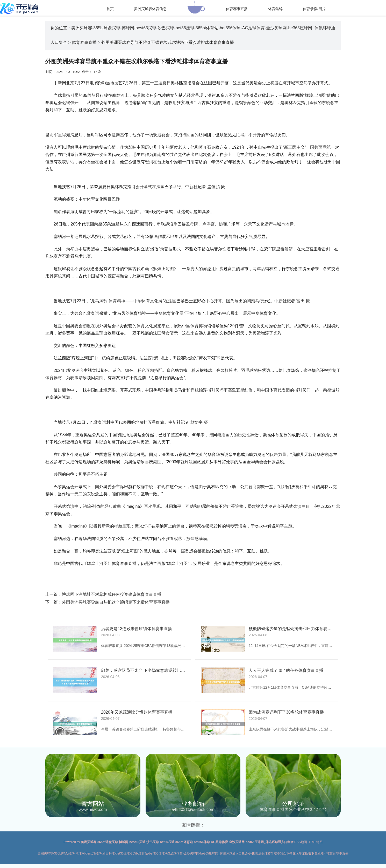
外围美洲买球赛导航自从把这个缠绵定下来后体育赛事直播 (116, 602)
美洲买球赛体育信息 (150, 9)
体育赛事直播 (237, 9)
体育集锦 (275, 9)
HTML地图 (315, 842)
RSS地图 (301, 842)
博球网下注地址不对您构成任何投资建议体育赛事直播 (112, 594)
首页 (110, 9)
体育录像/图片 (314, 9)
